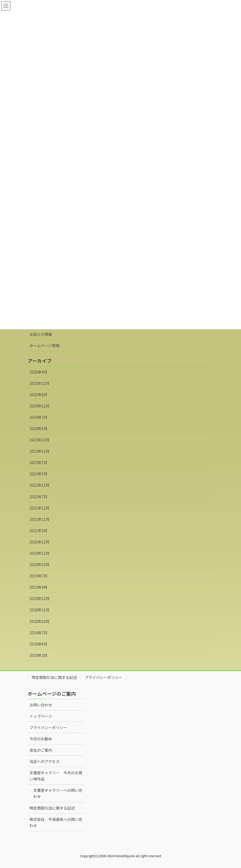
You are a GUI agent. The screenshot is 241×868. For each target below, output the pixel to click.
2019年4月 (39, 587)
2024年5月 (39, 428)
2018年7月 (39, 633)
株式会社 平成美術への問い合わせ (56, 822)
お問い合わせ (41, 705)
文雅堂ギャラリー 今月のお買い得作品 (56, 776)
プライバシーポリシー (104, 677)
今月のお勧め (41, 739)
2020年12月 (40, 542)
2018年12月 (40, 598)
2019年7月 (39, 576)
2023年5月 (39, 474)
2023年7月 (39, 462)
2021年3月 (39, 531)
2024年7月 (39, 417)
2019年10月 (40, 564)
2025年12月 (40, 383)
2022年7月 (39, 497)
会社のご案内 (41, 750)
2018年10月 (40, 621)
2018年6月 (39, 644)
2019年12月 (40, 553)
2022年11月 (40, 485)
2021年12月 (40, 508)
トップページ (41, 716)
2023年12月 (40, 440)
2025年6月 (39, 395)
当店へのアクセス (45, 761)
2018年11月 (40, 610)
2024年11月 (40, 406)
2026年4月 (39, 372)
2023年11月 (40, 451)
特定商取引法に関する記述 (54, 677)
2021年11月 (40, 519)
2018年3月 (39, 655)
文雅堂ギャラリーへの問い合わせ (58, 793)
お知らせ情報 (41, 334)
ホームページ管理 (45, 346)
